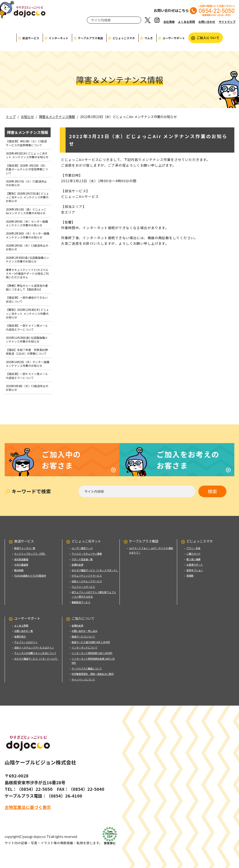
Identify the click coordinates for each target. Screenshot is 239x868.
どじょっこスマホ (124, 38)
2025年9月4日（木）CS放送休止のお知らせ (27, 388)
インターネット (59, 38)
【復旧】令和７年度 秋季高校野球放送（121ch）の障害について (28, 352)
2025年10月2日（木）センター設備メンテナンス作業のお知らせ (28, 364)
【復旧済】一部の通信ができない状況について (27, 299)
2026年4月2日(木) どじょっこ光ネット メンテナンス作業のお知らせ (27, 155)
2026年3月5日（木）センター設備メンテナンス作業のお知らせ (27, 223)
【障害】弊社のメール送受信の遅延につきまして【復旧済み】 (27, 287)
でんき (149, 38)
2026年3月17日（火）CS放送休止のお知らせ (26, 183)
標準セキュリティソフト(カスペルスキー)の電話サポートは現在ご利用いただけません (27, 273)
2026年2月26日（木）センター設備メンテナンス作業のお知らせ (28, 235)
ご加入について (208, 38)
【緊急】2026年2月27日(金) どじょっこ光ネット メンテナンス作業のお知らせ (27, 197)
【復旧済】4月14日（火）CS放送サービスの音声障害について (26, 143)
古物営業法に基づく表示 (28, 801)
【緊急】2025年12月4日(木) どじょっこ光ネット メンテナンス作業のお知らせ (27, 313)
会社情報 (169, 22)
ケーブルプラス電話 (90, 38)
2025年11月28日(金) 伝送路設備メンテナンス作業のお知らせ (27, 339)
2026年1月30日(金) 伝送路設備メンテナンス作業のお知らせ (27, 259)
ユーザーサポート (174, 38)
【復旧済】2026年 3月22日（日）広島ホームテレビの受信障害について (27, 169)
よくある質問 (186, 22)
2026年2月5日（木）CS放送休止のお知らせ (27, 247)
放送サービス (31, 38)
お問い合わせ (207, 22)
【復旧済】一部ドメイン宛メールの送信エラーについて (27, 327)
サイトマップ (227, 22)
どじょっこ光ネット (86, 535)
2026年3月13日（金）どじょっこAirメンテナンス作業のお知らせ (26, 211)
